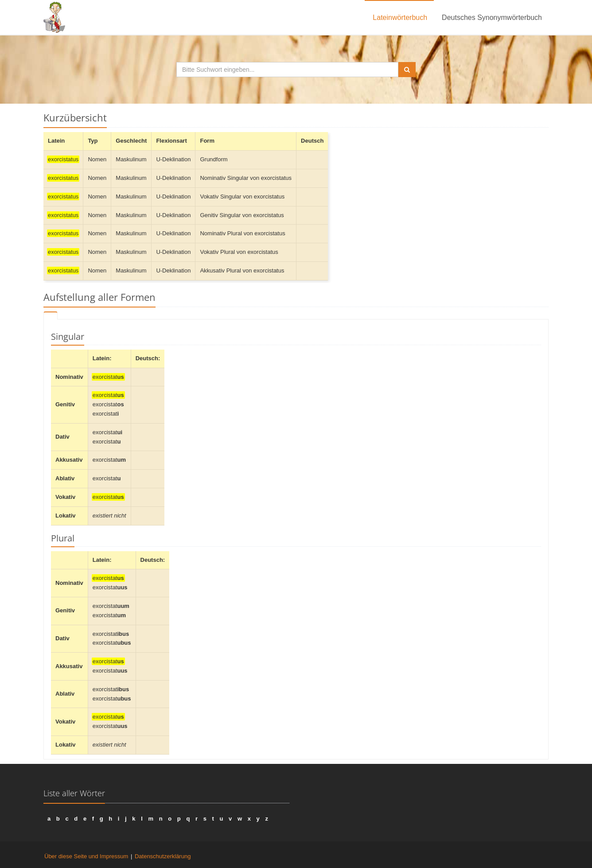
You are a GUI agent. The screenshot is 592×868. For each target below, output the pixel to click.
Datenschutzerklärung (163, 856)
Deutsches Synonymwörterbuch (492, 18)
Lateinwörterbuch (400, 18)
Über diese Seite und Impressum (86, 856)
